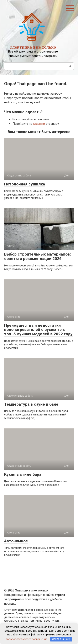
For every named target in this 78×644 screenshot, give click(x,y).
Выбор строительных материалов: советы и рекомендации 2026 (38, 256)
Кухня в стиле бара (23, 474)
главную (39, 124)
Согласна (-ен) (61, 639)
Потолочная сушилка (25, 184)
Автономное (16, 541)
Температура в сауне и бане (31, 404)
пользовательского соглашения (26, 639)
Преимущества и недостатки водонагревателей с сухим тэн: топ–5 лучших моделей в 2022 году (38, 330)
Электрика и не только (33, 47)
